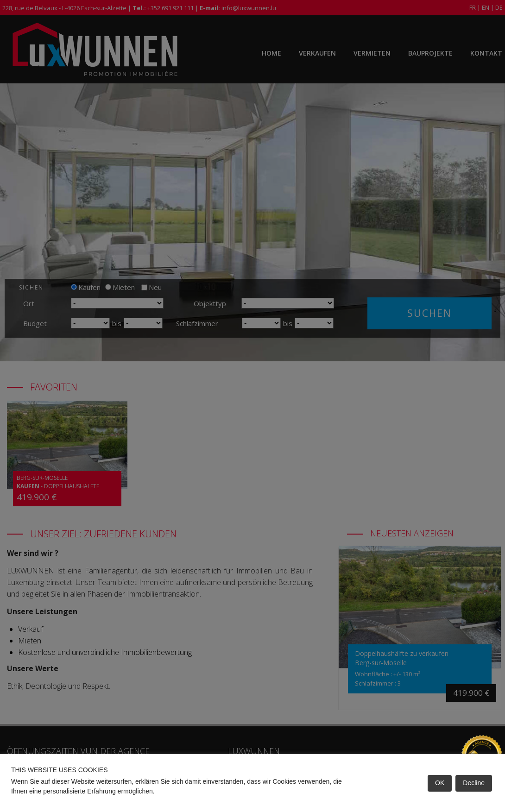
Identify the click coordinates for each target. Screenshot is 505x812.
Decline (474, 783)
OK (440, 783)
